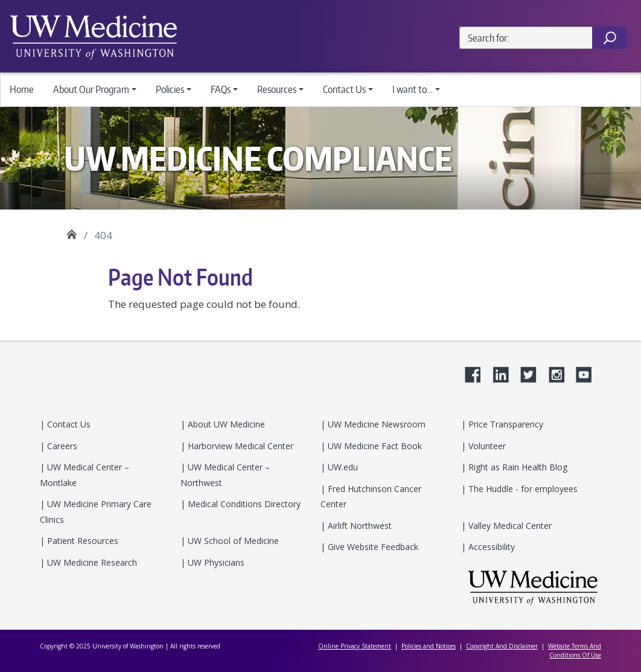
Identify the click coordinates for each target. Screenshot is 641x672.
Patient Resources (81, 541)
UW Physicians (215, 562)
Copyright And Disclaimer (502, 646)
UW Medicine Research (91, 562)
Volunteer (486, 446)
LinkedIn (505, 373)
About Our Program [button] (91, 89)
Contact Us (68, 424)
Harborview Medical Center (239, 446)
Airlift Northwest (359, 526)
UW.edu (342, 467)
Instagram (561, 373)
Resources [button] (277, 89)
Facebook (477, 373)
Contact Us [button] (344, 89)
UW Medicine (533, 587)
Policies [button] (170, 89)
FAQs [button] (221, 89)
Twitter (533, 373)
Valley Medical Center (509, 526)
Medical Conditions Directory (243, 504)
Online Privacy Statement (355, 646)
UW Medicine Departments (94, 37)
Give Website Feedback (372, 547)
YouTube (588, 373)
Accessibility (490, 547)
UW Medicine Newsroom (375, 424)
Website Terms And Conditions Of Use (575, 651)
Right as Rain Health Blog (517, 467)
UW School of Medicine (232, 541)
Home (22, 89)
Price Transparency (505, 424)
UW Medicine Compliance (72, 231)
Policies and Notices (429, 646)
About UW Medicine (225, 424)
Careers (61, 446)
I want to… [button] (413, 89)
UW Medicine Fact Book (374, 446)
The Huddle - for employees (522, 489)
